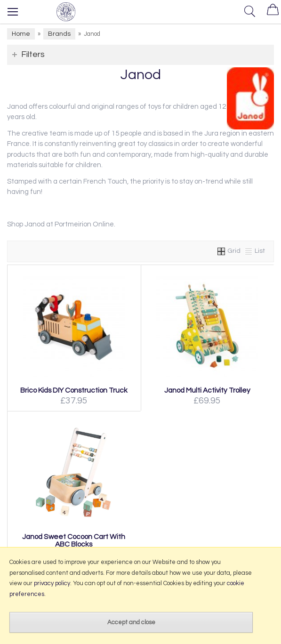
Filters (33, 54)
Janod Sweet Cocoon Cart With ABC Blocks (74, 540)
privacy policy (52, 583)
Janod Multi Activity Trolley (207, 390)
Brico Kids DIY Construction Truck (74, 390)
